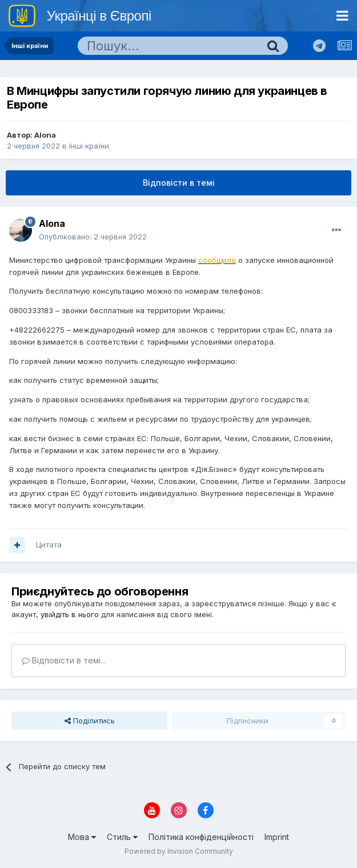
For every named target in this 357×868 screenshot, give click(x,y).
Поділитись (90, 721)
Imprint (277, 837)
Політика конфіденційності (201, 837)
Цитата (49, 545)
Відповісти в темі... (64, 660)
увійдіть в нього (70, 614)
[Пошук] (168, 46)
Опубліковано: (93, 237)
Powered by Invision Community (179, 851)
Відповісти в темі (179, 183)
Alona (45, 135)
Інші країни (89, 146)
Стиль (122, 837)
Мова (82, 837)
